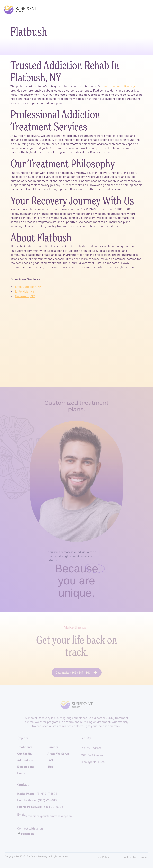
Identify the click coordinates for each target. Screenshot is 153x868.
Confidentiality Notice (135, 857)
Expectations (26, 768)
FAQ (50, 761)
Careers (53, 748)
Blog (50, 768)
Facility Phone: (38, 801)
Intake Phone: (37, 795)
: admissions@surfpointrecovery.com (45, 816)
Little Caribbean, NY (28, 287)
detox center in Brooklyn (120, 86)
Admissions (25, 761)
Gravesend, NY (25, 296)
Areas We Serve (58, 755)
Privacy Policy (101, 857)
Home (21, 774)
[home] (20, 10)
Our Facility (25, 755)
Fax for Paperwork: (40, 808)
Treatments (25, 748)
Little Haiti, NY (25, 291)
